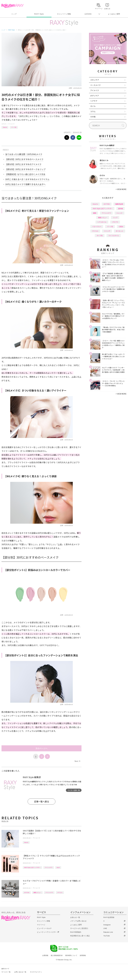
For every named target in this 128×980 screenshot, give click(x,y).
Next (77, 761)
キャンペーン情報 (64, 14)
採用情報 (83, 955)
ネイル (93, 106)
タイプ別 (100, 235)
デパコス (60, 892)
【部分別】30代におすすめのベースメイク (24, 159)
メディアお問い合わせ (78, 921)
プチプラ (115, 222)
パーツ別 (14, 127)
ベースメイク (95, 85)
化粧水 (121, 226)
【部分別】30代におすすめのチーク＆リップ (25, 169)
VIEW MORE (121, 189)
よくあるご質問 (114, 14)
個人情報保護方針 (57, 955)
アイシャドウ (49, 867)
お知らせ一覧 (75, 917)
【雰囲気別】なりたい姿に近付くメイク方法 (25, 174)
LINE (105, 928)
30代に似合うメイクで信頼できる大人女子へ (25, 184)
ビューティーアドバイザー (47, 932)
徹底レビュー (37, 892)
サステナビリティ (36, 972)
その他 (93, 117)
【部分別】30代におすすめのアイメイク (23, 164)
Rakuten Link (108, 932)
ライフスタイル (114, 235)
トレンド (119, 213)
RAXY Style (39, 14)
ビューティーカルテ (44, 928)
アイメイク (11, 124)
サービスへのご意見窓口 (79, 928)
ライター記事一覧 (74, 790)
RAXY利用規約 (76, 932)
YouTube (107, 936)
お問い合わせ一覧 (20, 972)
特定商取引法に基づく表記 (80, 936)
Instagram (107, 925)
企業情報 (45, 955)
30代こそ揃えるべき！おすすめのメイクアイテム (27, 179)
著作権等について (71, 955)
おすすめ (27, 892)
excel (58, 867)
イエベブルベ (97, 226)
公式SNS (88, 14)
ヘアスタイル (102, 222)
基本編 (120, 208)
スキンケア (95, 80)
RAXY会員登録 (109, 917)
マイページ (41, 925)
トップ (14, 14)
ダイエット (119, 231)
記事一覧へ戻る (42, 801)
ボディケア (95, 96)
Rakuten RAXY (13, 6)
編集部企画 (119, 204)
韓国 (95, 213)
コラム (93, 111)
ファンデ (107, 231)
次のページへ (41, 748)
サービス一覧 (6, 972)
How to (5, 127)
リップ (115, 217)
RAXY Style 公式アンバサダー (32, 867)
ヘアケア (94, 101)
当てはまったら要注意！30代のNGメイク (24, 154)
